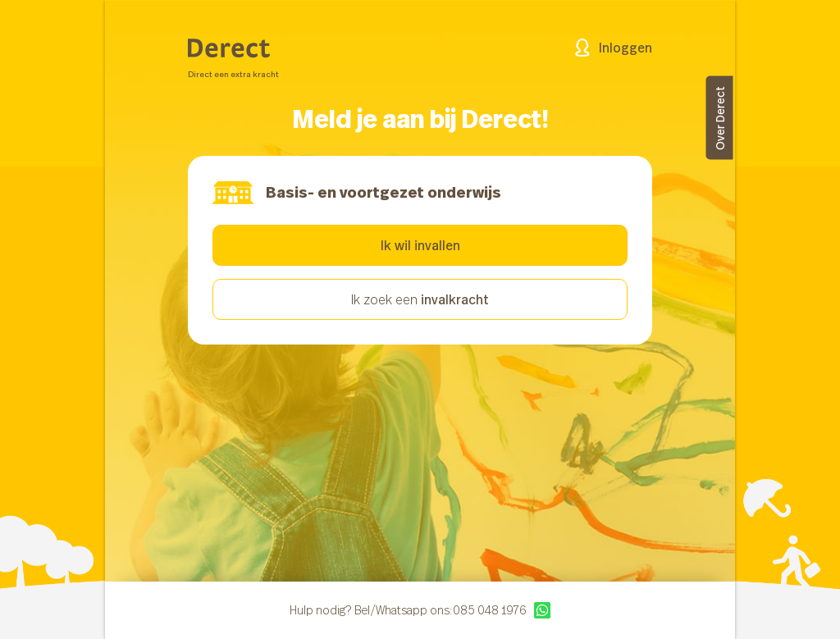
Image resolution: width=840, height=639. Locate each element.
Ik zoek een (420, 299)
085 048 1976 (489, 610)
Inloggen (613, 48)
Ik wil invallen (420, 245)
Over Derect (720, 118)
